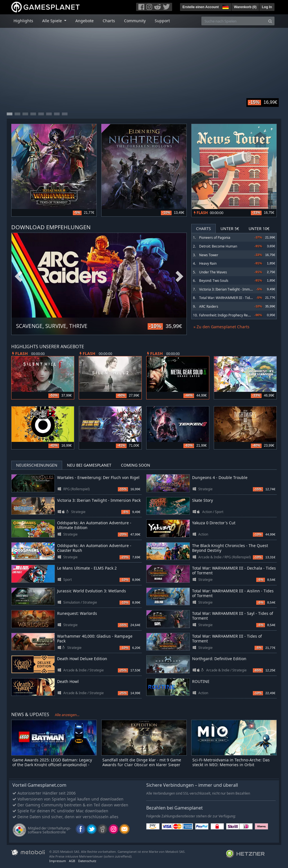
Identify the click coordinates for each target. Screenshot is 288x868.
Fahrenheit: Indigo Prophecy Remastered (231, 315)
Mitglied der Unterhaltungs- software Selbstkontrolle (49, 830)
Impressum (58, 861)
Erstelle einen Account (201, 7)
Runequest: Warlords (77, 613)
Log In (267, 7)
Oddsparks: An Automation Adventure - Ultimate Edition (94, 525)
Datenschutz (87, 861)
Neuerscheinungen (37, 465)
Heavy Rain (208, 263)
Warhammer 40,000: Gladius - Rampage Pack (95, 638)
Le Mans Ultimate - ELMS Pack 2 (87, 568)
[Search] (270, 21)
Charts (109, 21)
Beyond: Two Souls (214, 281)
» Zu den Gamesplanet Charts (221, 327)
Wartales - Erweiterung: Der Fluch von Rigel (98, 477)
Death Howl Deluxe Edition (82, 659)
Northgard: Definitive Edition (219, 659)
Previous (19, 277)
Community (135, 21)
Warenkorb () (245, 7)
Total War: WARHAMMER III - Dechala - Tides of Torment (234, 570)
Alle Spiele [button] (53, 21)
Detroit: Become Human (218, 246)
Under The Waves (213, 272)
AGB (72, 861)
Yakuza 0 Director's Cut (214, 523)
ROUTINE (201, 681)
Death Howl (68, 681)
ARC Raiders (209, 306)
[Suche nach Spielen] (234, 21)
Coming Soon (136, 465)
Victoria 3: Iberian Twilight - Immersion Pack (233, 289)
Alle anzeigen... (67, 715)
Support (162, 21)
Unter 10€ (259, 229)
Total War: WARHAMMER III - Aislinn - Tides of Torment (233, 593)
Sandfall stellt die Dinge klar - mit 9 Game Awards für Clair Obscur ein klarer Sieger (142, 762)
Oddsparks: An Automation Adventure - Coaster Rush (94, 548)
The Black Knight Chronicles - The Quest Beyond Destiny (230, 548)
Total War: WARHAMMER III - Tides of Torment (235, 298)
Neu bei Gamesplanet (89, 465)
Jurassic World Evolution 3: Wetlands (92, 591)
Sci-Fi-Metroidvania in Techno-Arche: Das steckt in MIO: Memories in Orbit (231, 762)
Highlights (23, 21)
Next (179, 277)
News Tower (209, 255)
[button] (225, 6)
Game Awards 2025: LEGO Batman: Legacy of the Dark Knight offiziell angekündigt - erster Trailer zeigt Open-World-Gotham (52, 765)
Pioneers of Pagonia (215, 238)
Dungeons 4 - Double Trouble (220, 477)
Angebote (85, 21)
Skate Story (202, 500)
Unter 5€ (230, 229)
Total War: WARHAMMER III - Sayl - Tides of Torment (233, 616)
